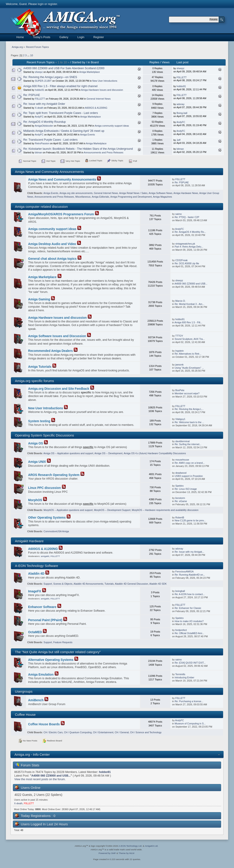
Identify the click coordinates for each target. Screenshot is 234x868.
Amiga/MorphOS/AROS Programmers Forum (61, 214)
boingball (180, 591)
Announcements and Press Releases (104, 152)
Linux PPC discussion (44, 488)
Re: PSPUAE (32, 95)
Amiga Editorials (101, 197)
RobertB (180, 517)
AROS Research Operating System (54, 475)
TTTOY (179, 336)
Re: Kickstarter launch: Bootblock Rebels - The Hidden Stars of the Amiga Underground (78, 149)
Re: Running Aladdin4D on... (190, 575)
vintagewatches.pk (185, 244)
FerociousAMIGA (184, 571)
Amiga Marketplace (90, 72)
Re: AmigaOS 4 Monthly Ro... (190, 232)
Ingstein (179, 351)
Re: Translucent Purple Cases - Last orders (50, 140)
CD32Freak (181, 260)
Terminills (180, 674)
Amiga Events (87, 135)
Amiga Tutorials (40, 367)
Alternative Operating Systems (51, 660)
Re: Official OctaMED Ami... (189, 633)
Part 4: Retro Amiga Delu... (189, 247)
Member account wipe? (187, 393)
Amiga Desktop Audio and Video (52, 244)
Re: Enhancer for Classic (188, 608)
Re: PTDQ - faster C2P (187, 217)
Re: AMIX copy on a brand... (190, 463)
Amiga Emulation (41, 675)
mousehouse (182, 460)
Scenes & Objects (63, 584)
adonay (181, 104)
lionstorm (180, 498)
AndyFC (39, 117)
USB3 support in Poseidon (189, 476)
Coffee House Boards (44, 724)
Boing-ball (182, 113)
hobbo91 (40, 90)
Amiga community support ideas (112, 126)
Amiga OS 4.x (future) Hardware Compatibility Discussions (155, 453)
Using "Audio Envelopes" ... (189, 368)
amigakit (45, 556)
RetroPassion (42, 143)
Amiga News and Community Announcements (62, 180)
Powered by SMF (107, 853)
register (52, 4)
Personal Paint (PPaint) (45, 620)
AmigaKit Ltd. (151, 846)
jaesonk (179, 365)
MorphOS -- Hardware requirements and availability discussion (165, 510)
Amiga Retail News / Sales (133, 193)
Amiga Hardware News (186, 193)
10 (32, 55)
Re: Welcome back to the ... (189, 422)
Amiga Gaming (39, 299)
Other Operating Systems (47, 518)
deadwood (181, 473)
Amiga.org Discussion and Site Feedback (59, 389)
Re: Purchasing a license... (189, 701)
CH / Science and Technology (146, 732)
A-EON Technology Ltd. (130, 846)
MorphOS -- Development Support (112, 510)
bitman (39, 152)
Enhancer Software (42, 607)
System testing (39, 421)
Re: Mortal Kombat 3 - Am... (189, 304)
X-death (39, 108)
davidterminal (182, 441)
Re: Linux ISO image (186, 489)
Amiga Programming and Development (131, 197)
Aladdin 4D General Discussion (132, 584)
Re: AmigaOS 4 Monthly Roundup (45, 122)
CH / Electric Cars (53, 732)
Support (48, 584)
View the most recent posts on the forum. (40, 779)
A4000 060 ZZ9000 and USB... (191, 284)
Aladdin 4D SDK (158, 584)
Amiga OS (36, 443)
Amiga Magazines (162, 197)
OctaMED (35, 632)
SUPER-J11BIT (43, 81)
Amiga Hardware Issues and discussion (102, 90)
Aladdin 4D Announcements (89, 584)
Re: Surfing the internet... (188, 444)
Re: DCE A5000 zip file (187, 263)
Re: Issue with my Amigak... (189, 552)
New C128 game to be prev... (190, 520)
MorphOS (35, 500)
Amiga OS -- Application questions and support (68, 453)
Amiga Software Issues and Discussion (57, 336)
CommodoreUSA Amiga (56, 531)
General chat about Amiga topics (52, 259)
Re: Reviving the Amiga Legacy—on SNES (50, 77)
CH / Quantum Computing (78, 732)
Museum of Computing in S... (190, 723)
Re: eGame (181, 501)
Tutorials (109, 584)
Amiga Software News (161, 193)
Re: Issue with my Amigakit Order (44, 104)
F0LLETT (182, 77)
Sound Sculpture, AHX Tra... (190, 339)
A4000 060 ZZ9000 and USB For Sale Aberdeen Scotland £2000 (64, 68)
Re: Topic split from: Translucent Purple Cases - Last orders (61, 113)
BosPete (180, 390)
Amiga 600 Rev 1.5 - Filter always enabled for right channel (60, 86)
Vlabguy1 (180, 419)
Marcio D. (180, 301)
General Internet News (99, 99)
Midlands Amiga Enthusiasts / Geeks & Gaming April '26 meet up (64, 131)
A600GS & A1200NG (96, 108)
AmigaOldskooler (44, 126)
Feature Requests (63, 642)
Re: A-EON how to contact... (190, 594)
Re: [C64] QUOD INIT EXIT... (190, 663)
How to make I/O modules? (189, 621)
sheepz (39, 72)
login (41, 4)
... (29, 55)
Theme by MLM (126, 853)
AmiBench (36, 700)
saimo (178, 214)
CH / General (122, 732)
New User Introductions (105, 81)
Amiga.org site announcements (76, 193)
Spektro (179, 486)
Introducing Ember (184, 677)
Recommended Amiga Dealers (50, 351)
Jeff (179, 140)
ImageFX (35, 591)
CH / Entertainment (103, 732)
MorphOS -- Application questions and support (68, 510)
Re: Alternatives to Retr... (188, 354)
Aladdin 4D (36, 574)
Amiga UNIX (37, 462)
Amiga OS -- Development (108, 453)
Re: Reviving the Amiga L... (189, 409)
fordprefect (181, 630)
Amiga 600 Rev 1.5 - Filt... (188, 322)
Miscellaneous (83, 197)
